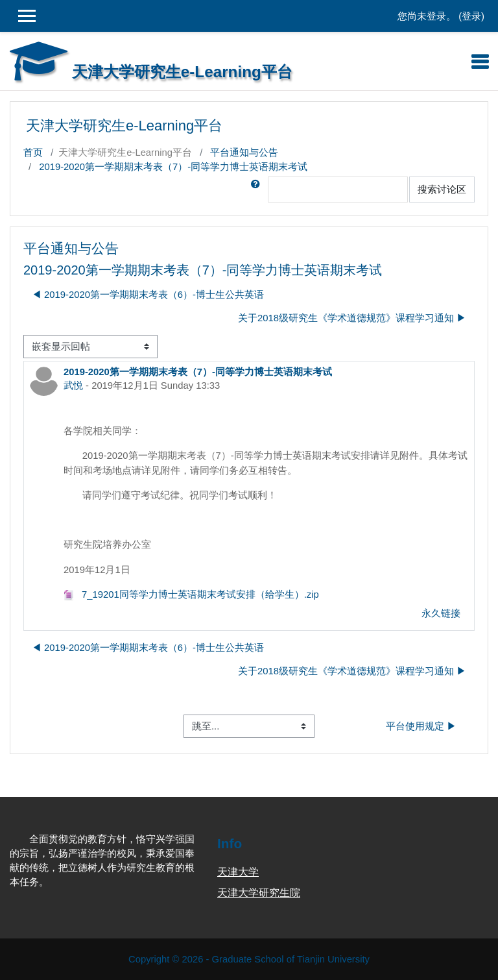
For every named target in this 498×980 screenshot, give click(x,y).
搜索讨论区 (442, 190)
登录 (471, 16)
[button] (258, 190)
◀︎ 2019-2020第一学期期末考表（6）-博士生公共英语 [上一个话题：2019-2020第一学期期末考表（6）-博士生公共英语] (148, 295)
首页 (33, 153)
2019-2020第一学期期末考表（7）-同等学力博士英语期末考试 (173, 167)
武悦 (73, 386)
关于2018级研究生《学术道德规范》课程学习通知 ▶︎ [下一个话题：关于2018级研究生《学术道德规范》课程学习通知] (352, 318)
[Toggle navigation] (480, 62)
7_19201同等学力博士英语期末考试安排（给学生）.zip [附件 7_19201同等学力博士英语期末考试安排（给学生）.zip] (191, 594)
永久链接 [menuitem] (441, 613)
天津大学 (238, 872)
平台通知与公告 (244, 153)
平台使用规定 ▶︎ (421, 726)
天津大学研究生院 (259, 893)
